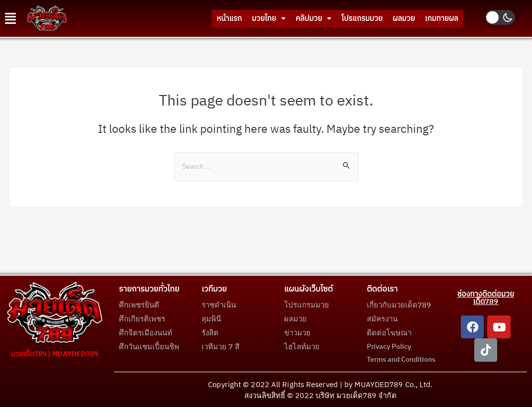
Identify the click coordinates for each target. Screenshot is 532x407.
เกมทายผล (437, 18)
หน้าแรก (180, 18)
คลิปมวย (282, 18)
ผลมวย (390, 18)
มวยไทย (228, 18)
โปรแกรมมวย (339, 18)
